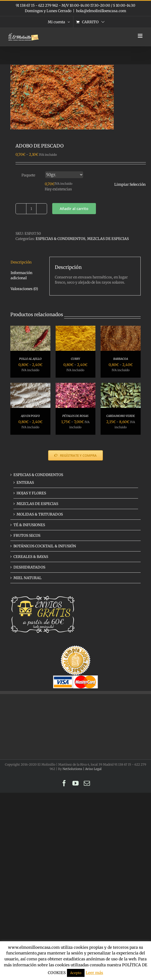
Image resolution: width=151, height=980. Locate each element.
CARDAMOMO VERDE (121, 416)
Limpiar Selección (130, 184)
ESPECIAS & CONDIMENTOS (61, 239)
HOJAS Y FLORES (31, 493)
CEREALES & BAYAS (31, 557)
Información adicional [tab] (21, 275)
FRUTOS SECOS (27, 535)
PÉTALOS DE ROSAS (75, 416)
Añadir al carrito (74, 209)
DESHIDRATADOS (29, 567)
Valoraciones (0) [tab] (24, 289)
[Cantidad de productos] (31, 209)
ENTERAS (25, 483)
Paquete (28, 175)
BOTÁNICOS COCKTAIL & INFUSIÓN (45, 546)
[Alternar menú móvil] (141, 36)
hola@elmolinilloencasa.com (101, 11)
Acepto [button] (76, 973)
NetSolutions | (74, 769)
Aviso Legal (93, 769)
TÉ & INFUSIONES (29, 525)
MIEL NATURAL (28, 578)
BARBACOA (121, 359)
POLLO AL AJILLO (30, 359)
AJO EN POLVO (30, 416)
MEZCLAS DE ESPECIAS (108, 239)
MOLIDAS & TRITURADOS (40, 514)
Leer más (94, 973)
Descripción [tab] (21, 262)
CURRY (75, 359)
